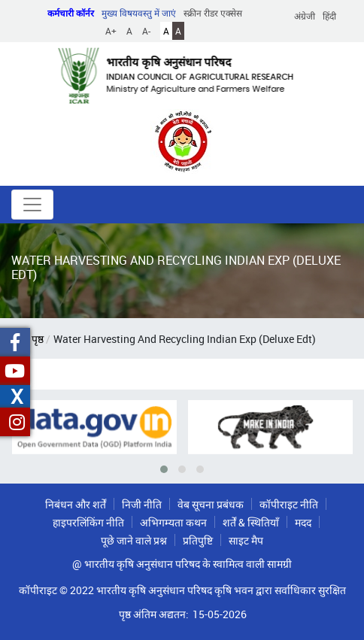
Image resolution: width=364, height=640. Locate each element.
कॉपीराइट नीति (289, 504)
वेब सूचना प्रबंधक (211, 504)
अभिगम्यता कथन (173, 522)
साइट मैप (246, 540)
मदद (303, 522)
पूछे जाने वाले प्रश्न (134, 540)
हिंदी (329, 16)
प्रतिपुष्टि (198, 540)
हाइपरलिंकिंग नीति (88, 522)
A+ (111, 31)
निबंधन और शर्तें (76, 504)
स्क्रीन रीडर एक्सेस (213, 13)
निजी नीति (142, 504)
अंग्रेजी (305, 16)
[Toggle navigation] (32, 205)
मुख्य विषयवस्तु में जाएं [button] (139, 13)
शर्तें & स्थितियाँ (251, 522)
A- (146, 31)
